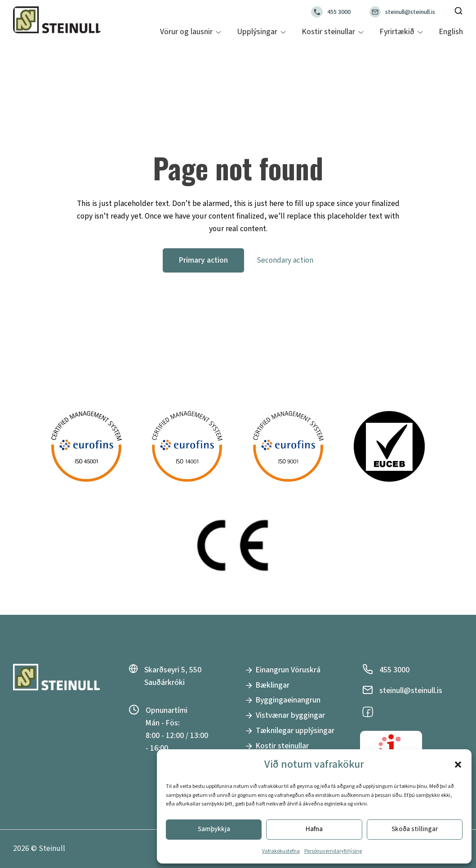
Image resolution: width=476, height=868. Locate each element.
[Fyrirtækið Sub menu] (420, 32)
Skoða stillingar (415, 829)
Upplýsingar (257, 32)
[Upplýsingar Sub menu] (283, 32)
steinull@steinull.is (410, 12)
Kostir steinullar (329, 32)
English (451, 32)
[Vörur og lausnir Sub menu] (218, 32)
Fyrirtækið (397, 32)
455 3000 (339, 12)
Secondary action (285, 260)
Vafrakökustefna (281, 851)
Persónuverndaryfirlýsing (333, 851)
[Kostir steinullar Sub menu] (361, 32)
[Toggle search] (458, 11)
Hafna (314, 829)
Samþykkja (214, 829)
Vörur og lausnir (186, 32)
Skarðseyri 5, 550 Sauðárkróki (173, 676)
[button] (458, 765)
